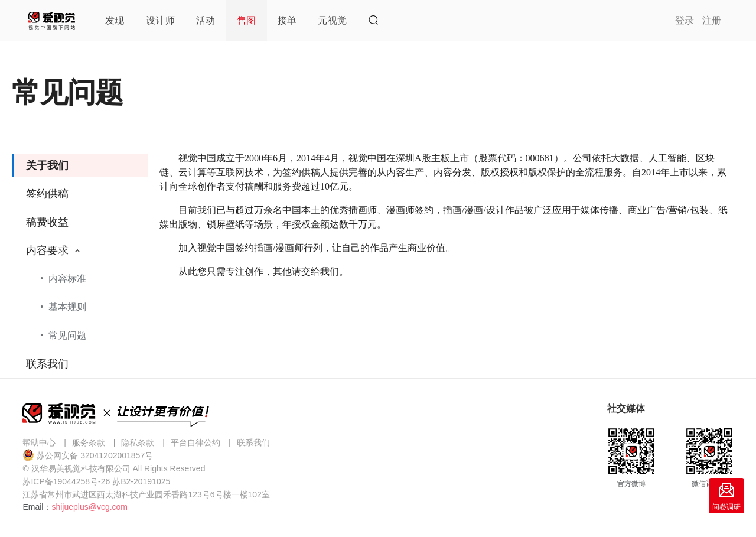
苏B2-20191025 (141, 481)
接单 (287, 20)
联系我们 (253, 442)
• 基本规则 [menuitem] (63, 307)
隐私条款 (138, 442)
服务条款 (89, 442)
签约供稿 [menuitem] (47, 194)
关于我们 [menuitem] (47, 165)
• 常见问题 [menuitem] (63, 335)
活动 (206, 20)
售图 (247, 20)
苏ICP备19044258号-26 (66, 481)
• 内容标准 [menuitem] (63, 279)
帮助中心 (39, 442)
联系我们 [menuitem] (47, 364)
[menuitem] (80, 294)
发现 (115, 20)
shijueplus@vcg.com (89, 507)
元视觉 (332, 20)
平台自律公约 (195, 442)
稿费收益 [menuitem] (47, 222)
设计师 (160, 20)
